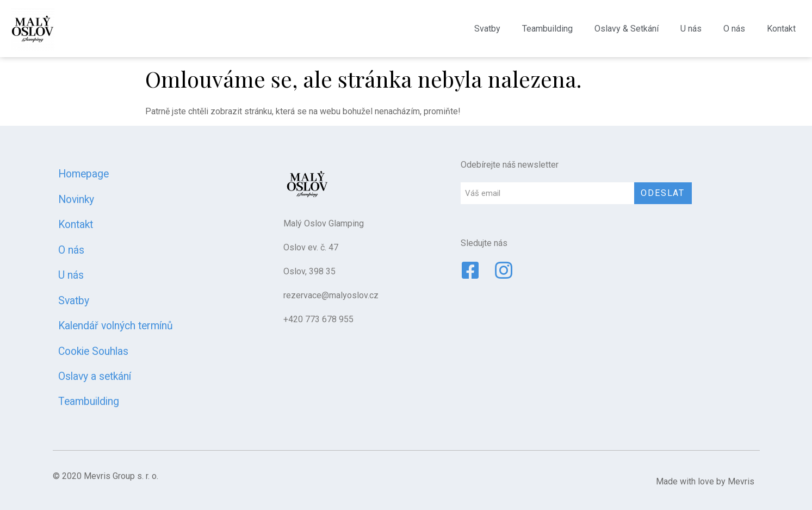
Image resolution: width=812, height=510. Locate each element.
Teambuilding (547, 29)
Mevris (741, 481)
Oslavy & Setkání (627, 29)
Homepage (83, 174)
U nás (691, 29)
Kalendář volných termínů (116, 326)
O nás (734, 29)
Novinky (76, 199)
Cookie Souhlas (93, 351)
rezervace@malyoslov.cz (331, 295)
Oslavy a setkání (95, 376)
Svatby (487, 29)
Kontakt (781, 29)
